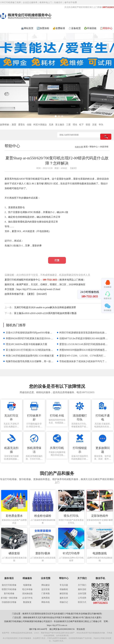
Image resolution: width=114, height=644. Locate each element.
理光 (75, 125)
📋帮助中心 (106, 28)
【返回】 (73, 168)
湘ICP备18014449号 (38, 629)
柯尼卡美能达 (40, 125)
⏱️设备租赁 (75, 28)
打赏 (57, 260)
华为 (101, 125)
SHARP (42, 294)
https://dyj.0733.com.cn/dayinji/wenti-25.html (38, 289)
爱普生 (22, 125)
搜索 (106, 137)
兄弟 (51, 125)
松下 (81, 125)
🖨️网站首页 (27, 28)
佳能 (29, 125)
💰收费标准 (59, 28)
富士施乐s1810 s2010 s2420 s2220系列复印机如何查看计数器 (45, 313)
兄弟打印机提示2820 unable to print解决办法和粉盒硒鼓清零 (45, 307)
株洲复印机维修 (34, 621)
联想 (88, 125)
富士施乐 (60, 125)
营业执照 (81, 629)
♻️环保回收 (90, 28)
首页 (86, 147)
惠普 (14, 125)
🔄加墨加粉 (43, 28)
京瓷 (94, 125)
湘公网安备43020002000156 (62, 629)
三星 (68, 125)
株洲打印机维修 (14, 621)
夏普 (31, 294)
